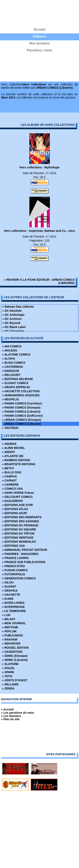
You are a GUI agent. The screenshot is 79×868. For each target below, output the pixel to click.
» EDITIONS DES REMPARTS (22, 517)
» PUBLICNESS (13, 635)
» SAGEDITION (12, 652)
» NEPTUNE (10, 627)
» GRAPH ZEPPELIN (16, 387)
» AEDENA (9, 444)
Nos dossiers (39, 43)
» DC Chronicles (13, 331)
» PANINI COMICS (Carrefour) (22, 403)
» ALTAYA (9, 359)
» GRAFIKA (10, 591)
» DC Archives (12, 319)
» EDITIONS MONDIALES (19, 542)
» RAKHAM (10, 639)
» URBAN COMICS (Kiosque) (22, 420)
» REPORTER (11, 644)
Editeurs (39, 36)
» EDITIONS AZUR (14, 513)
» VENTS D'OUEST (15, 680)
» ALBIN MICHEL (13, 448)
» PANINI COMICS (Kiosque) (21, 407)
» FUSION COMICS (15, 570)
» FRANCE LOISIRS (15, 558)
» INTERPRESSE (13, 607)
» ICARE (8, 599)
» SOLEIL (8, 668)
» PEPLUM (9, 631)
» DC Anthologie (13, 315)
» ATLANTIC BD (13, 456)
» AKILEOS (10, 350)
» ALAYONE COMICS (16, 354)
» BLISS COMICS (14, 363)
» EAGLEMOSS (12, 501)
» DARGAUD (11, 371)
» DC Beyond (11, 323)
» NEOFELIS (10, 399)
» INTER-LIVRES (13, 603)
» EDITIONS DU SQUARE (19, 529)
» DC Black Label (14, 327)
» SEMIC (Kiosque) (15, 656)
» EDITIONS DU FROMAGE (20, 525)
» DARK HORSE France (18, 493)
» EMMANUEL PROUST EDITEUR (25, 550)
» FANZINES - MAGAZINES (20, 554)
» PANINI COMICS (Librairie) (21, 412)
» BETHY (8, 468)
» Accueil (7, 709)
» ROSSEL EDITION (15, 648)
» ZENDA (8, 688)
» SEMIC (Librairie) (15, 660)
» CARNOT (9, 480)
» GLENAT (9, 586)
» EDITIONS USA (13, 546)
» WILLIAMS (10, 684)
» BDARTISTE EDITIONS (19, 464)
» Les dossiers (11, 716)
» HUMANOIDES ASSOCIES (21, 395)
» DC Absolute (12, 311)
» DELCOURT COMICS (17, 497)
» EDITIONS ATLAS (15, 509)
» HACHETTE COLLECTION (21, 391)
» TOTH (7, 676)
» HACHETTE (11, 595)
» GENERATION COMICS (19, 578)
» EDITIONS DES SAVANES (21, 521)
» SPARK (8, 672)
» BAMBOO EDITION (16, 460)
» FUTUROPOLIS (14, 574)
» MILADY (9, 619)
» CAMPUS (9, 476)
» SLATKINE (10, 664)
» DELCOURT (11, 375)
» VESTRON (10, 428)
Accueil (39, 29)
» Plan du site (10, 719)
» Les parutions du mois (18, 713)
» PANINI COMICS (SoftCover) (22, 416)
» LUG (6, 615)
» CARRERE (10, 485)
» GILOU (8, 582)
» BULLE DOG (12, 472)
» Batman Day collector (18, 307)
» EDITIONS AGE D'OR (17, 505)
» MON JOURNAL (14, 623)
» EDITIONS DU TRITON (18, 533)
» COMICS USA (12, 489)
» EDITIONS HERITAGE (18, 538)
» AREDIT (9, 452)
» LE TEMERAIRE (14, 611)
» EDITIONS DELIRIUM (17, 379)
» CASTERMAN (12, 367)
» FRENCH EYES (13, 566)
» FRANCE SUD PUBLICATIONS (24, 562)
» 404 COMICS (12, 346)
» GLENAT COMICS (15, 383)
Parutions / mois (39, 50)
